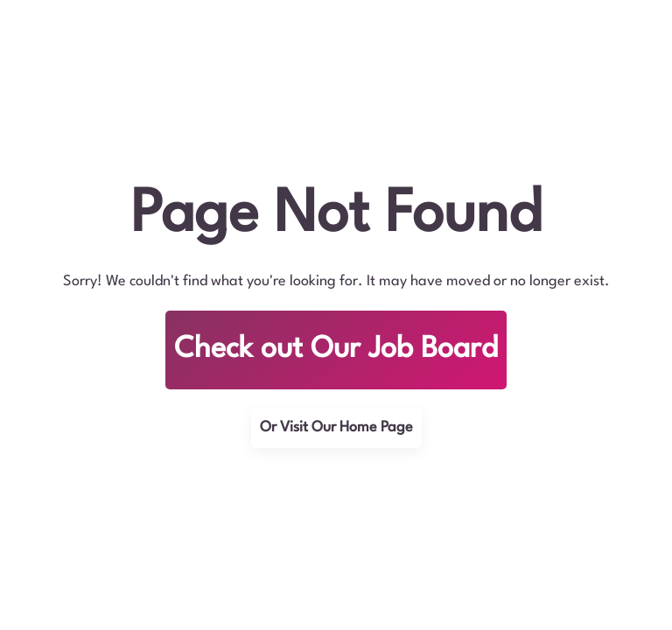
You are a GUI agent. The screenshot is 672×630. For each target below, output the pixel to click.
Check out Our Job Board (336, 350)
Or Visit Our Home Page (336, 427)
